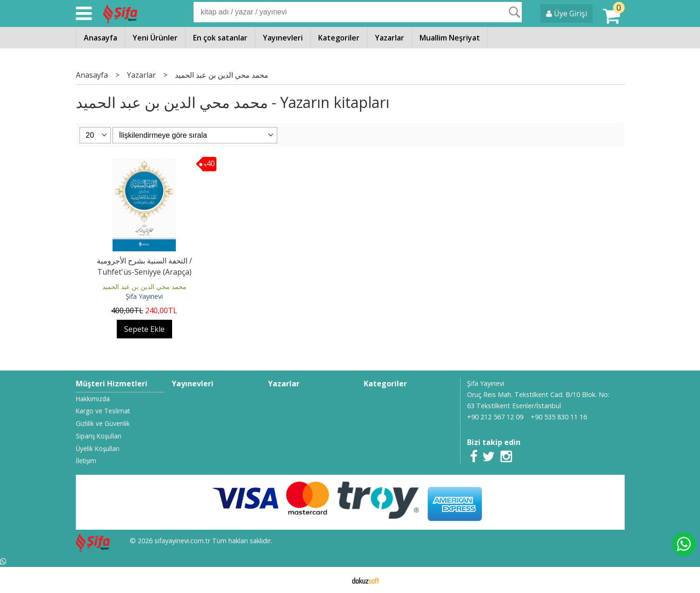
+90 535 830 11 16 (559, 417)
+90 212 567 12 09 (495, 417)
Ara (514, 12)
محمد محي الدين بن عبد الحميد (144, 286)
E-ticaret (335, 580)
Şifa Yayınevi (144, 296)
